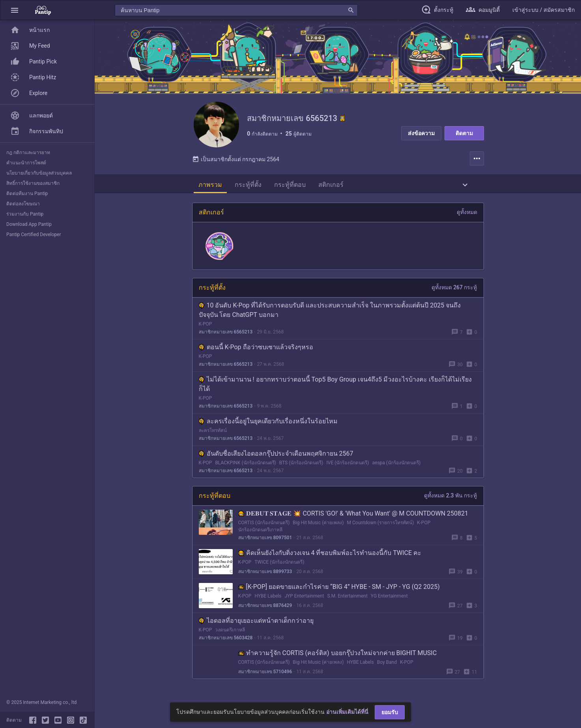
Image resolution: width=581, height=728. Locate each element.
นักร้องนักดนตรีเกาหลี (260, 531)
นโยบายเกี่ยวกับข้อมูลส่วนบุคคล (39, 173)
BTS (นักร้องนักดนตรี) (301, 464)
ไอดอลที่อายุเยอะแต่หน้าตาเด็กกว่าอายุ (256, 622)
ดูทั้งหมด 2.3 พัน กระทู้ (450, 497)
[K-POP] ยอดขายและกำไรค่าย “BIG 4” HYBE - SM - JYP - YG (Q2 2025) (339, 588)
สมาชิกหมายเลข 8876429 (265, 607)
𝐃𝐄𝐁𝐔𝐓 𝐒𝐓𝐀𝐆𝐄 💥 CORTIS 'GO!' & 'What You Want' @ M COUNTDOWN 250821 (353, 515)
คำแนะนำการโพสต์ (26, 163)
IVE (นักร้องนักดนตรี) (348, 464)
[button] (15, 10)
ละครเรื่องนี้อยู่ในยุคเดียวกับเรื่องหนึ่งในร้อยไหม (268, 423)
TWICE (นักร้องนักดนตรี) (279, 564)
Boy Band (387, 664)
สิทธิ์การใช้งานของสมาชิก (33, 183)
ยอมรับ (390, 712)
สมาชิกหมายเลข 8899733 (265, 573)
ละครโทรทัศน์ (213, 432)
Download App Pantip (29, 224)
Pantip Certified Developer (34, 235)
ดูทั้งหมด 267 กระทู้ (454, 289)
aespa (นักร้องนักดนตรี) (397, 464)
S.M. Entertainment (347, 598)
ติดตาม (464, 133)
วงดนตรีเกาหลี (230, 631)
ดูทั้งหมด (467, 214)
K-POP (205, 326)
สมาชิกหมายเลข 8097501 (265, 539)
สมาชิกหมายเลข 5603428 (226, 639)
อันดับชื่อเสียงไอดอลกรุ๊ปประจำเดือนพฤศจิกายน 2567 (276, 455)
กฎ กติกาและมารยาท (28, 153)
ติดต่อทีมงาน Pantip (27, 194)
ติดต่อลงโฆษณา (23, 204)
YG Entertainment (389, 598)
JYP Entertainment (304, 598)
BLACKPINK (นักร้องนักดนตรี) (245, 464)
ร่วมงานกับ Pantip (25, 214)
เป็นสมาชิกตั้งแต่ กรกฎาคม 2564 (236, 161)
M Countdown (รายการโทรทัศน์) (381, 524)
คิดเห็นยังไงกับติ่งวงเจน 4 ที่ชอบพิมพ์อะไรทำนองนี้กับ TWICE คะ (330, 554)
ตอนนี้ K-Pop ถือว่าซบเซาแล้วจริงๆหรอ (256, 349)
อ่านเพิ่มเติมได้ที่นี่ (347, 712)
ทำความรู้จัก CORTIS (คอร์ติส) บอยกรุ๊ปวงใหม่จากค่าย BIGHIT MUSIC (338, 654)
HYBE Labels (268, 598)
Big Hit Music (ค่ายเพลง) (318, 524)
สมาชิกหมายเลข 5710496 (265, 673)
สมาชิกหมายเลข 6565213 (226, 333)
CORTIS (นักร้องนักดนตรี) (264, 524)
